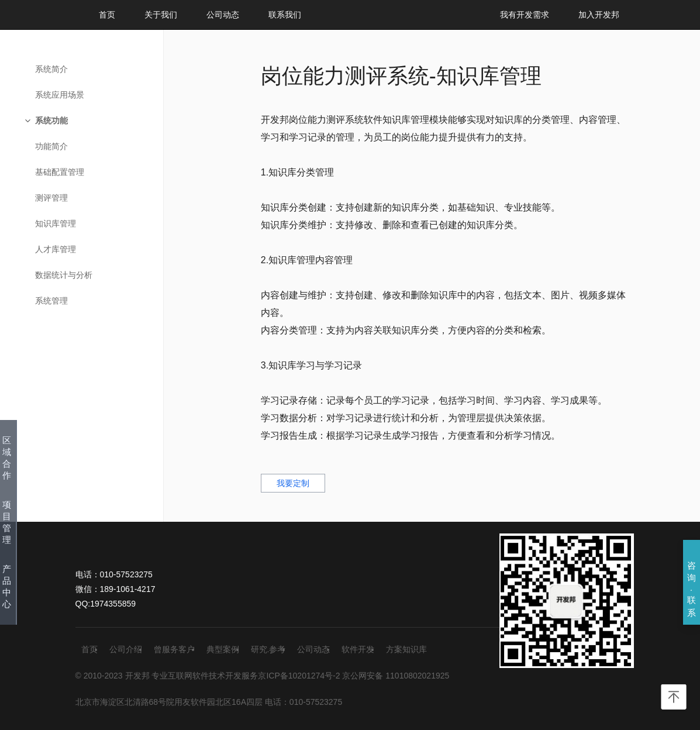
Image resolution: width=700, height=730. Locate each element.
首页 (107, 15)
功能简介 (51, 146)
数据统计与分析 (64, 275)
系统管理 (51, 301)
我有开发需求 (525, 15)
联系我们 (285, 15)
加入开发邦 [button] (599, 15)
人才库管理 (56, 249)
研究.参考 (268, 649)
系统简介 (51, 69)
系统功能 (51, 120)
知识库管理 (56, 223)
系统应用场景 (60, 95)
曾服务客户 (174, 649)
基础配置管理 (60, 172)
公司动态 (223, 15)
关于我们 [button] (161, 15)
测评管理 (51, 198)
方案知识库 (406, 649)
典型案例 (223, 649)
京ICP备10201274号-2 (299, 676)
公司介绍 (126, 649)
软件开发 (358, 649)
